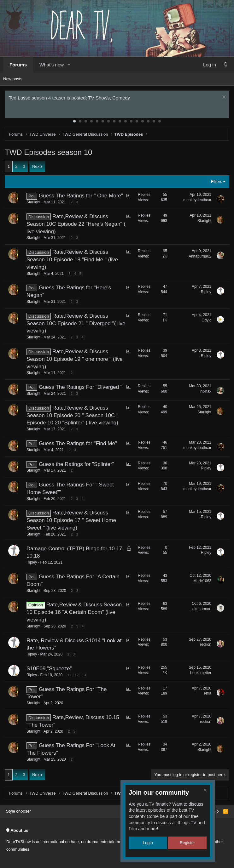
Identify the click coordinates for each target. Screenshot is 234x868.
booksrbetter (201, 673)
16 (160, 121)
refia (208, 693)
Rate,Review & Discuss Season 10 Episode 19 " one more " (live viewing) (75, 359)
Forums (18, 65)
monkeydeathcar (197, 200)
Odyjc (206, 320)
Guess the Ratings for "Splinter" (76, 464)
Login (148, 843)
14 (148, 121)
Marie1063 (202, 581)
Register (187, 843)
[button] (69, 65)
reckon (206, 644)
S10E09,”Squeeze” (49, 669)
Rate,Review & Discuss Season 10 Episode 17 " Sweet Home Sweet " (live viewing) (71, 520)
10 (126, 121)
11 (131, 121)
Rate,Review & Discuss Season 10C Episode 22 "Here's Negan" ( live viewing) (76, 224)
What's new (52, 65)
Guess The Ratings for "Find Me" (78, 443)
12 (137, 121)
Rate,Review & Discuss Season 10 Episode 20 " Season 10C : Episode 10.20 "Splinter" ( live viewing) (72, 415)
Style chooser (18, 811)
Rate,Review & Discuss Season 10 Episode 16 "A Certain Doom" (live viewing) (74, 612)
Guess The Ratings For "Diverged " (81, 387)
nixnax (206, 391)
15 (154, 121)
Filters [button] (216, 182)
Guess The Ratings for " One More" (81, 196)
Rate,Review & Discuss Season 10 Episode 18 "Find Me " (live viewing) (72, 260)
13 (143, 121)
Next (36, 166)
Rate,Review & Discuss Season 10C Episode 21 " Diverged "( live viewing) (76, 323)
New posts (13, 79)
